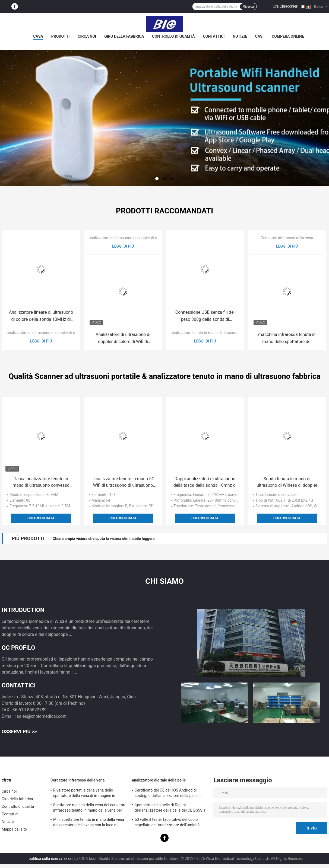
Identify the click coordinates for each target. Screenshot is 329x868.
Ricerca (248, 7)
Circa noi (87, 36)
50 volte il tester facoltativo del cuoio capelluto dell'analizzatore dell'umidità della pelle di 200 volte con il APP (167, 823)
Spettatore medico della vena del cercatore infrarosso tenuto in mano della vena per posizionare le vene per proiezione (90, 808)
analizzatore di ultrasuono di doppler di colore (45, 333)
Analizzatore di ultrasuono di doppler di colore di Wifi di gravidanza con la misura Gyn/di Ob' (123, 339)
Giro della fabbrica (124, 36)
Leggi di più (41, 341)
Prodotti (61, 36)
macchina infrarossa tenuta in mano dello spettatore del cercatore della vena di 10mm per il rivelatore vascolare (287, 339)
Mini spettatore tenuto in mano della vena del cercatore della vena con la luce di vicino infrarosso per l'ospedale (89, 823)
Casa (38, 36)
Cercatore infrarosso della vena (287, 238)
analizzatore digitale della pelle (159, 780)
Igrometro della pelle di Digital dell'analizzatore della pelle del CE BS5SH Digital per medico (170, 808)
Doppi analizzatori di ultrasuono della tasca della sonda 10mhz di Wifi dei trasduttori (205, 482)
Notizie (240, 36)
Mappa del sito (14, 829)
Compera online (288, 36)
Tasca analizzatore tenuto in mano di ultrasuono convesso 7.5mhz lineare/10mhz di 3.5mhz (41, 482)
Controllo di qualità (173, 36)
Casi (259, 36)
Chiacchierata (41, 518)
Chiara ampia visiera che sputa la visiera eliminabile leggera (104, 539)
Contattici (214, 36)
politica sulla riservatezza (50, 859)
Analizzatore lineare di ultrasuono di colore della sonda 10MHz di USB (41, 316)
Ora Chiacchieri (286, 6)
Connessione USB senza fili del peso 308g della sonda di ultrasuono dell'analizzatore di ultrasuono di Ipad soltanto (205, 316)
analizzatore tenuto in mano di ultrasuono (206, 333)
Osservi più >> (19, 731)
